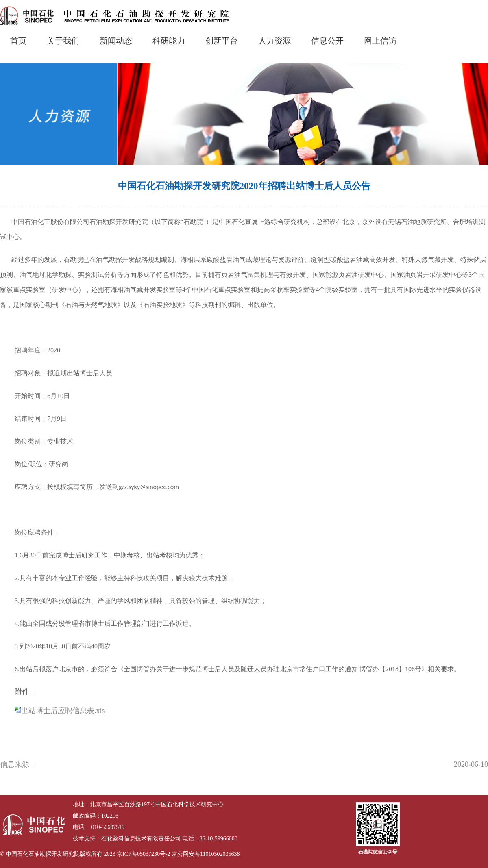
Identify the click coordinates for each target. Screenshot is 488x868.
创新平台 (222, 41)
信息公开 (327, 41)
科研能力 (169, 41)
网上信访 (380, 41)
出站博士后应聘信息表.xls (63, 711)
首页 (18, 41)
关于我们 (63, 41)
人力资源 (274, 41)
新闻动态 (116, 41)
